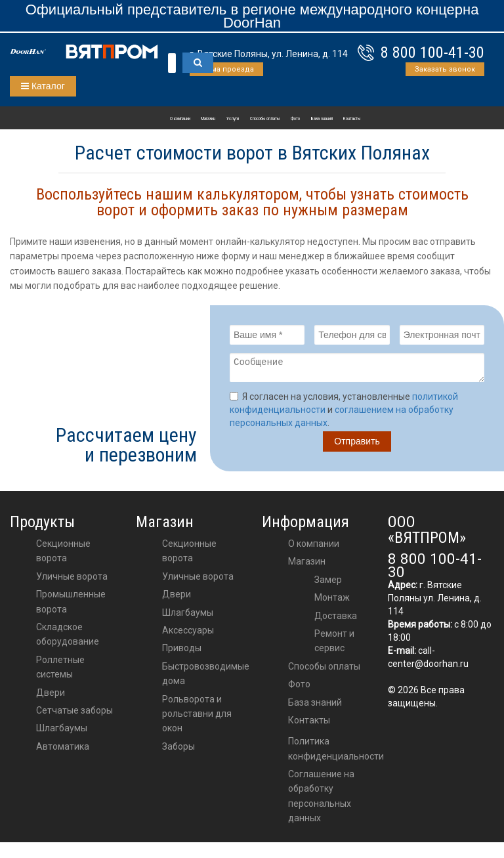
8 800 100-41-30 (432, 53)
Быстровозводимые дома (206, 677)
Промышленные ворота (71, 605)
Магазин (208, 119)
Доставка (336, 620)
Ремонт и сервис (334, 645)
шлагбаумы (188, 616)
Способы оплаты (265, 119)
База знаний (322, 119)
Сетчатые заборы (74, 714)
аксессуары (188, 634)
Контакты (352, 119)
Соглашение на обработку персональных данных (321, 800)
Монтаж (332, 601)
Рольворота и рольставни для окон (197, 718)
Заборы (178, 750)
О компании (180, 119)
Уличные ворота (72, 580)
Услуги (233, 119)
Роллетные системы (60, 671)
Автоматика (63, 750)
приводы (182, 652)
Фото (295, 119)
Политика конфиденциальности (336, 752)
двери (177, 598)
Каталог (43, 86)
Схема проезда (226, 69)
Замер (328, 584)
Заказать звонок (445, 69)
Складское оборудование (68, 638)
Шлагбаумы (62, 732)
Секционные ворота (63, 555)
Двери (51, 697)
